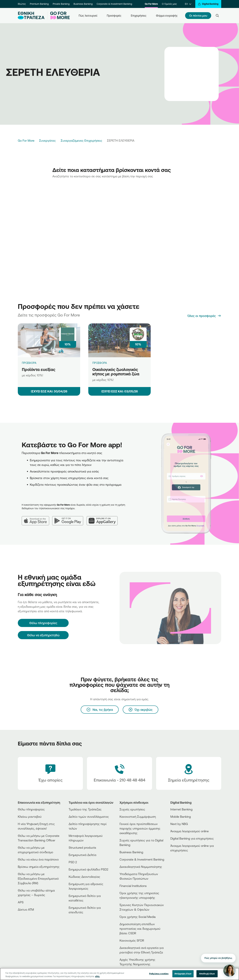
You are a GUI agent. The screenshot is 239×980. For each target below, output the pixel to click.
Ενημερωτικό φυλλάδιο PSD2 (88, 869)
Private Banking (61, 4)
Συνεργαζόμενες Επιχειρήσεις (81, 140)
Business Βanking (131, 852)
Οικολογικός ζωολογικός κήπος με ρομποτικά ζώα (116, 372)
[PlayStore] (183, 862)
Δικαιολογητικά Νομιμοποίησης (141, 867)
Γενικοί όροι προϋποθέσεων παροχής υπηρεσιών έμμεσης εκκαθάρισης (140, 828)
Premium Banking (39, 4)
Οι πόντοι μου (198, 15)
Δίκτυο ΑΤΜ (26, 909)
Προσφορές (114, 16)
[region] (119, 974)
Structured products (82, 847)
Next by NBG (179, 824)
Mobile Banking (181, 817)
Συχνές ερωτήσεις (132, 809)
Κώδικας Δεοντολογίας (84, 877)
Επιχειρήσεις (139, 16)
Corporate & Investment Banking (114, 4)
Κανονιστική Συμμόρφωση (138, 817)
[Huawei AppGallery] (104, 518)
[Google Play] (69, 518)
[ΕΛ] (188, 4)
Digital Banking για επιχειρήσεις (192, 838)
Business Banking (83, 4)
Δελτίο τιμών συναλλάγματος (89, 817)
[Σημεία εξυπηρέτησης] (189, 773)
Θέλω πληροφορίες (31, 809)
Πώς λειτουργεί (88, 16)
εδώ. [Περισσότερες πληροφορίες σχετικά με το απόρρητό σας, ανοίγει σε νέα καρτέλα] (97, 976)
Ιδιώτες (22, 4)
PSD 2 (73, 862)
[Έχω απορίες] (50, 773)
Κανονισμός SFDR (132, 940)
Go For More (151, 4)
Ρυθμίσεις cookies (159, 974)
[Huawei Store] (183, 865)
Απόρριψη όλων (183, 974)
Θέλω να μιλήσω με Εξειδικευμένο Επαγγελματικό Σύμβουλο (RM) (38, 878)
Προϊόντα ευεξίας (39, 369)
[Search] (217, 16)
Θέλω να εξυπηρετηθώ (43, 635)
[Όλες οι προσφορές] (204, 316)
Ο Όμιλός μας (169, 4)
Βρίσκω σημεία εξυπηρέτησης (39, 867)
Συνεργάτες (47, 140)
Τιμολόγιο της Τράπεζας (85, 809)
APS (21, 902)
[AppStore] (183, 859)
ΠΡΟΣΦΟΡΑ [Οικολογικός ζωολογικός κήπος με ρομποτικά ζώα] (100, 363)
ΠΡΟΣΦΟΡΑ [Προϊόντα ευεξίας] (29, 363)
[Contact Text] (119, 773)
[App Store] (37, 518)
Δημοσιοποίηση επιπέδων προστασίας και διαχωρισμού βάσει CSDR (140, 929)
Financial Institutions (133, 886)
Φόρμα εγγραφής (167, 16)
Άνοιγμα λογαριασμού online (190, 831)
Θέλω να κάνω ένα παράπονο (38, 859)
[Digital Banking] (208, 4)
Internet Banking (181, 809)
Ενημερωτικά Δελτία (82, 855)
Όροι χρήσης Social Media (138, 917)
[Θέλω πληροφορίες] (43, 623)
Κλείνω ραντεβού (30, 817)
